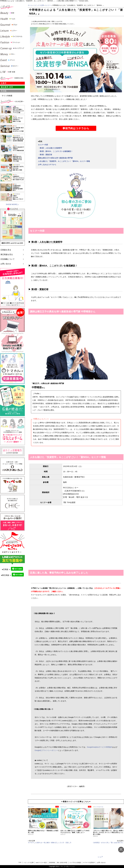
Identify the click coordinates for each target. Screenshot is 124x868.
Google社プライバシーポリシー (46, 750)
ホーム (30, 5)
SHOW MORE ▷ (12, 204)
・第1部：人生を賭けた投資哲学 (50, 148)
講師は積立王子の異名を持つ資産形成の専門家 (55, 158)
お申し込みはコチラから (47, 165)
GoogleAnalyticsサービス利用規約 (100, 747)
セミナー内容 (43, 145)
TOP (20, 862)
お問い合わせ (6, 264)
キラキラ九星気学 (89, 863)
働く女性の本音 (62, 863)
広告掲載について (8, 259)
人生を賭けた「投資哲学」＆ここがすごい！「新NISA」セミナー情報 (64, 161)
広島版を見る (6, 250)
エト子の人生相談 (75, 863)
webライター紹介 (41, 863)
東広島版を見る (7, 255)
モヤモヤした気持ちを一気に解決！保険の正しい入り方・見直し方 (50, 843)
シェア (100, 857)
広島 (57, 807)
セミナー (48, 5)
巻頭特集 (52, 863)
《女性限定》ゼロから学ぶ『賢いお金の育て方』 (108, 843)
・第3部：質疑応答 (45, 155)
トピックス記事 (39, 5)
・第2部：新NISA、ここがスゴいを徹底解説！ (55, 151)
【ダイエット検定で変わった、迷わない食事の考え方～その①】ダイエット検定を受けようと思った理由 (108, 832)
